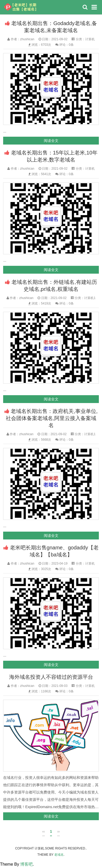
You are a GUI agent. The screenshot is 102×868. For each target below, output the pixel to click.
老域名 (59, 855)
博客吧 (26, 864)
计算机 (90, 39)
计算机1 (90, 298)
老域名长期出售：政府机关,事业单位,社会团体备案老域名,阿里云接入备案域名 (52, 418)
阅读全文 (51, 141)
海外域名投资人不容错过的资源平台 (51, 677)
